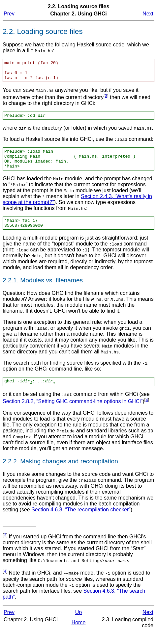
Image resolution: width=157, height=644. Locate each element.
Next (148, 14)
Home (79, 634)
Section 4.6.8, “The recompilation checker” (81, 521)
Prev (9, 14)
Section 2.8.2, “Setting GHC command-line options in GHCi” (73, 413)
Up (78, 624)
